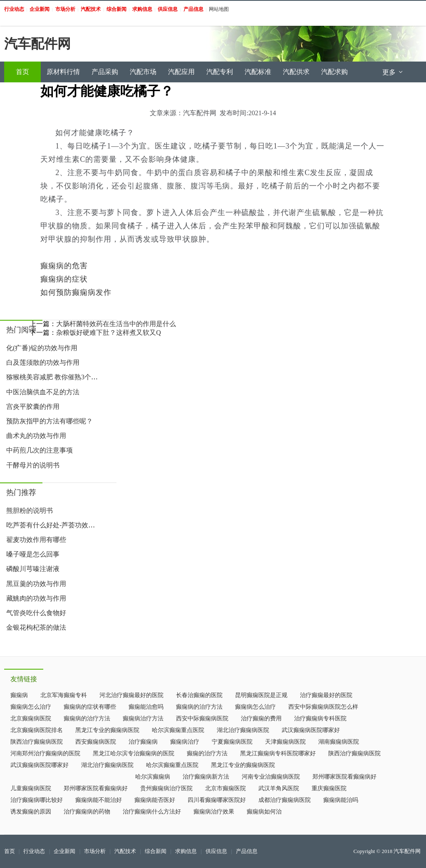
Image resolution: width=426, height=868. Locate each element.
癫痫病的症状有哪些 (90, 707)
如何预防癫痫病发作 (76, 292)
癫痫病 (19, 695)
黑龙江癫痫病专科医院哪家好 (278, 753)
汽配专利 (220, 72)
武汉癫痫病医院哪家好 (311, 730)
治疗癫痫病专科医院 (320, 718)
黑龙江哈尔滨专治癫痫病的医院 (134, 753)
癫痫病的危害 (64, 266)
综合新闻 (156, 851)
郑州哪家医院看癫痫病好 (344, 777)
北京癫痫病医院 (31, 718)
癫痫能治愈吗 (146, 707)
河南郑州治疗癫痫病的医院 (45, 753)
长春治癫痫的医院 (199, 695)
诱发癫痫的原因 (31, 812)
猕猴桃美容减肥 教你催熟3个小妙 (55, 377)
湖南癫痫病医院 (339, 742)
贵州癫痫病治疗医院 (166, 788)
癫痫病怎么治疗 (31, 707)
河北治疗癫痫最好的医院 (131, 695)
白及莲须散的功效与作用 (43, 362)
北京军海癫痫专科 (64, 695)
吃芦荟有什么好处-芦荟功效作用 (54, 525)
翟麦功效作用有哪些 (36, 540)
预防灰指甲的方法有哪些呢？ (50, 421)
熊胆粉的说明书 (30, 511)
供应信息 (216, 851)
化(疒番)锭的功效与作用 (42, 348)
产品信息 (247, 851)
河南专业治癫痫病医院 (271, 777)
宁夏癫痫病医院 (232, 742)
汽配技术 (125, 851)
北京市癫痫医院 (225, 788)
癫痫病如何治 (264, 812)
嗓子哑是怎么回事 (33, 554)
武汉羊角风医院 (279, 788)
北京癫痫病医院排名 (37, 730)
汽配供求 (296, 72)
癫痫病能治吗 (341, 800)
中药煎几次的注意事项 (40, 450)
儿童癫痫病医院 (31, 788)
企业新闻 (64, 851)
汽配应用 (181, 72)
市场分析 (95, 851)
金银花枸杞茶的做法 (36, 627)
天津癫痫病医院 (285, 742)
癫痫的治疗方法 (207, 753)
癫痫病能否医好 (155, 800)
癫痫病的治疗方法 (199, 707)
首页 (22, 72)
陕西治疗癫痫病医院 (37, 742)
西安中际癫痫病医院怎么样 (323, 707)
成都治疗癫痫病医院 (285, 800)
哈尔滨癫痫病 (153, 777)
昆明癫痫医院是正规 (261, 695)
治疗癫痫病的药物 (87, 812)
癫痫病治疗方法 (143, 718)
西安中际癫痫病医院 (202, 718)
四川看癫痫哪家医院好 (217, 800)
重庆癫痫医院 (329, 788)
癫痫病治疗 (185, 742)
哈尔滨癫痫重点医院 (178, 730)
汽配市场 (143, 72)
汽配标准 (258, 72)
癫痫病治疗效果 (214, 812)
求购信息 (186, 851)
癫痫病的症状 (64, 279)
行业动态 (34, 851)
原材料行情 (63, 72)
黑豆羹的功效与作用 (36, 584)
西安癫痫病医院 (96, 742)
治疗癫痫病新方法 (206, 777)
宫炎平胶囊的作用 (33, 407)
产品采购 (105, 72)
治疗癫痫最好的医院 (326, 695)
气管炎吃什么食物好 (36, 613)
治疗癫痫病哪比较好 (37, 800)
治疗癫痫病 (143, 742)
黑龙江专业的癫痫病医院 (107, 730)
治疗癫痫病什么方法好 (152, 812)
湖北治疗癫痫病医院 (243, 730)
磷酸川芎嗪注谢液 (33, 569)
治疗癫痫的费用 (261, 718)
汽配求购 (334, 72)
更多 (393, 72)
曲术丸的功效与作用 (36, 436)
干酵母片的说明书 (33, 465)
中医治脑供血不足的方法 (43, 392)
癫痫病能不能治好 (99, 800)
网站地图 (219, 9)
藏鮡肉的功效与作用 (36, 598)
